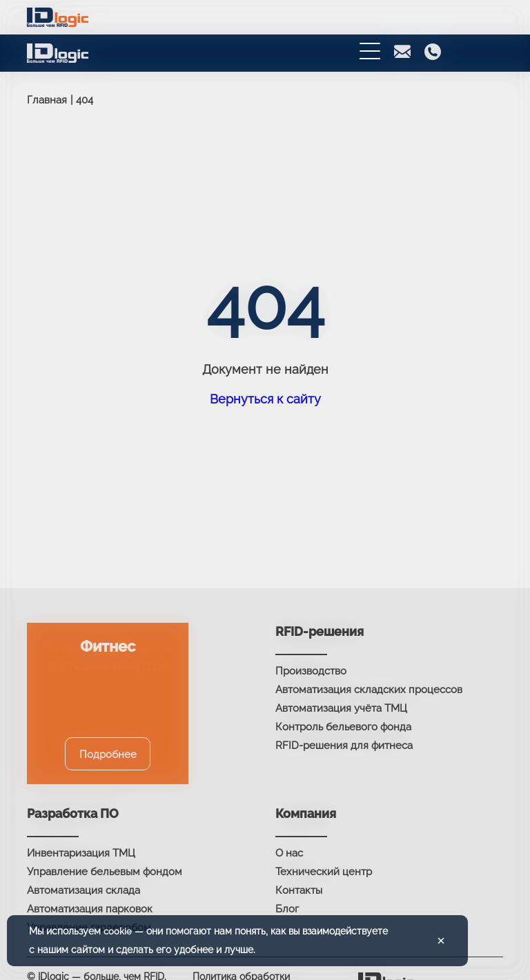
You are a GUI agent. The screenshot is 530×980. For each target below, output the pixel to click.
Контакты (299, 890)
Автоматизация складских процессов (369, 690)
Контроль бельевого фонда (343, 727)
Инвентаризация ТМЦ (81, 853)
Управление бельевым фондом (105, 872)
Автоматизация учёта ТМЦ (341, 708)
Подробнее (108, 754)
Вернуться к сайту (265, 399)
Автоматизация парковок (90, 909)
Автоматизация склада (84, 890)
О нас (289, 853)
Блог (287, 909)
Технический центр (324, 872)
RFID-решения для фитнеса (344, 746)
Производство (311, 671)
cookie (118, 931)
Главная (47, 100)
